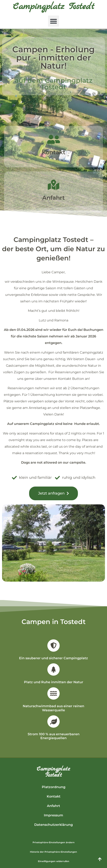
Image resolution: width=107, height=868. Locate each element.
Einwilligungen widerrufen (54, 861)
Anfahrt (53, 198)
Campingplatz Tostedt (54, 7)
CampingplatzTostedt (53, 772)
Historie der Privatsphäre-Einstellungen (53, 852)
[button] (53, 21)
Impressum (53, 815)
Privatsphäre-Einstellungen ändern (54, 842)
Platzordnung (54, 787)
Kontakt (54, 152)
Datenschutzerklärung (53, 825)
